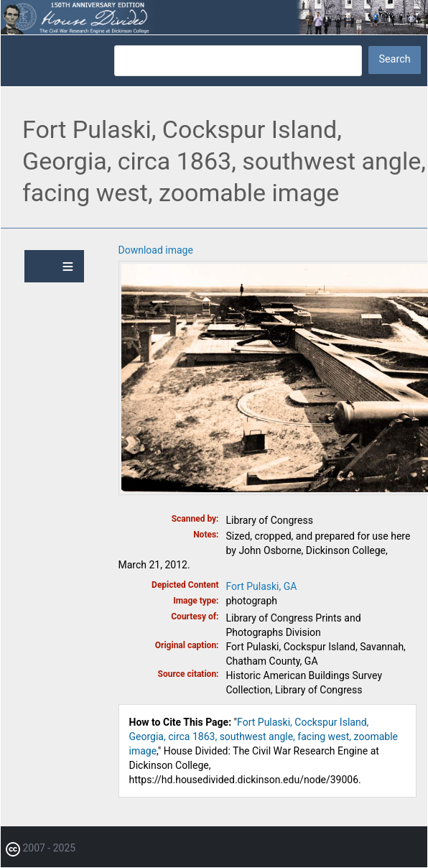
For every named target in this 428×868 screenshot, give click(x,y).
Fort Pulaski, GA (262, 586)
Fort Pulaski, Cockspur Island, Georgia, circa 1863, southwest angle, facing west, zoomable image (264, 737)
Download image (156, 250)
